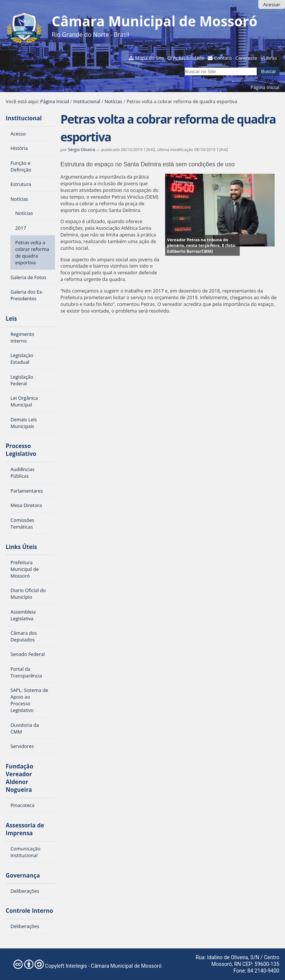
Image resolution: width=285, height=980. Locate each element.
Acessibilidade (189, 58)
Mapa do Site (150, 58)
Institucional (87, 101)
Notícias (114, 101)
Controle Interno (29, 911)
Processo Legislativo (21, 450)
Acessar (272, 4)
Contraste (246, 58)
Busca (184, 67)
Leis (11, 319)
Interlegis (76, 966)
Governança (23, 876)
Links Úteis (21, 547)
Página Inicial (265, 87)
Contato (223, 58)
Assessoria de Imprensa (25, 829)
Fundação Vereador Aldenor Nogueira (19, 778)
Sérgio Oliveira (81, 149)
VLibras (269, 58)
